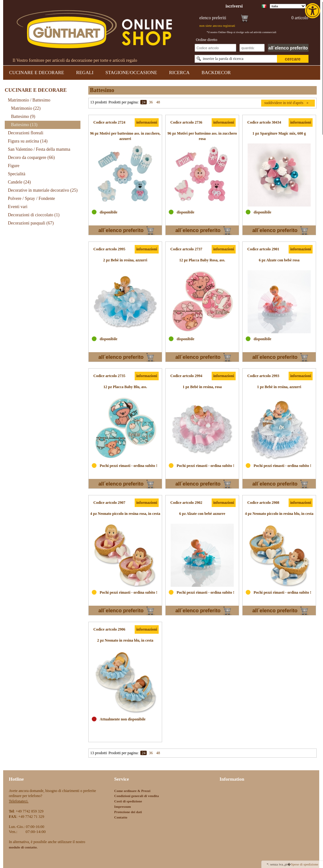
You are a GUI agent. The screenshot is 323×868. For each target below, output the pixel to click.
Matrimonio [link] (26, 108)
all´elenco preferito (288, 48)
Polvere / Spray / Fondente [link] (31, 198)
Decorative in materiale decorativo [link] (43, 190)
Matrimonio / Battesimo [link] (29, 100)
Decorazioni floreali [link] (26, 133)
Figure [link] (14, 166)
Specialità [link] (17, 174)
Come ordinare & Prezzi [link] (132, 791)
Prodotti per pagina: (123, 102)
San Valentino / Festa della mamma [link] (39, 149)
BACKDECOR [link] (216, 73)
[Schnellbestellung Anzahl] (252, 48)
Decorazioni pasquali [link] (31, 223)
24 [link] (144, 102)
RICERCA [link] (179, 73)
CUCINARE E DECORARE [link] (37, 73)
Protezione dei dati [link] (128, 812)
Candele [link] (19, 182)
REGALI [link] (85, 73)
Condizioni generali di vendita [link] (137, 796)
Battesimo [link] (23, 117)
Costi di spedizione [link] (128, 801)
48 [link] (158, 102)
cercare (293, 59)
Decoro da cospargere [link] (31, 157)
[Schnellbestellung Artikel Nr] (215, 48)
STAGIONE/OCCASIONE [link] (131, 73)
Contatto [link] (121, 817)
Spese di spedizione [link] (305, 864)
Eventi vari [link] (18, 207)
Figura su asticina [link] (28, 141)
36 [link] (151, 102)
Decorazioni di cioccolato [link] (34, 215)
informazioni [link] (147, 122)
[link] (313, 11)
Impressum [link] (123, 807)
